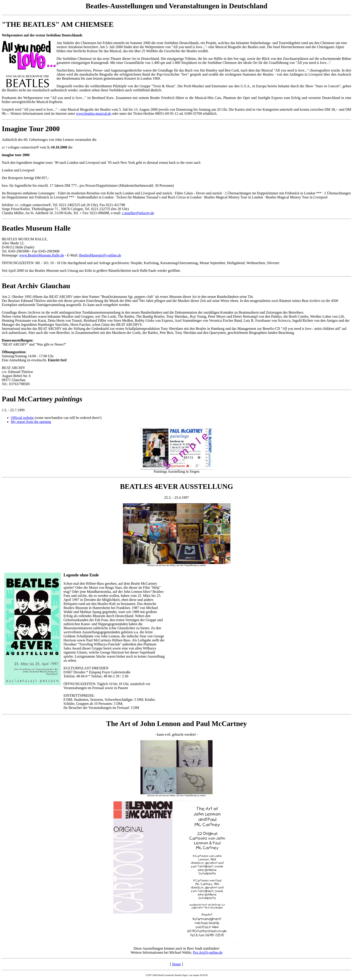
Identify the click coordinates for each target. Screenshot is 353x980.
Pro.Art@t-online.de (208, 952)
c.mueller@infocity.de (138, 213)
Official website (22, 418)
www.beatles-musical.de (93, 114)
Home (176, 964)
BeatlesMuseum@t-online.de (100, 255)
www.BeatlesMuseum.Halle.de (42, 255)
